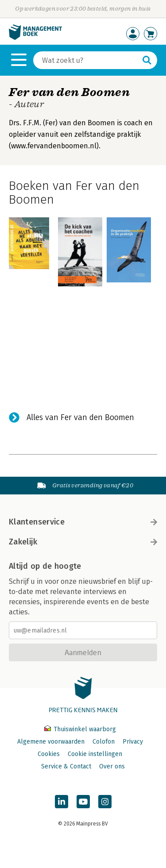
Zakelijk (83, 542)
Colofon (104, 742)
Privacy (133, 742)
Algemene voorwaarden (51, 742)
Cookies (49, 754)
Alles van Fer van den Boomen (80, 417)
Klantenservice (83, 522)
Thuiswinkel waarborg (80, 729)
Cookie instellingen (95, 754)
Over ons (112, 766)
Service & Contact (66, 766)
